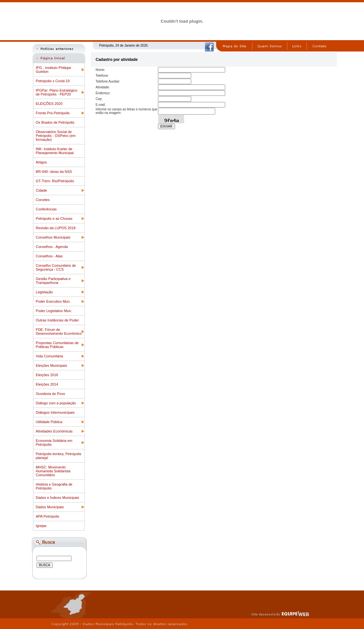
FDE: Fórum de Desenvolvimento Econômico (59, 331)
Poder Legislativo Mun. (54, 311)
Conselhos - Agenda (52, 247)
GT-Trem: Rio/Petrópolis (55, 181)
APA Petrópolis (48, 516)
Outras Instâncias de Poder (57, 320)
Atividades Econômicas (54, 431)
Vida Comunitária (50, 356)
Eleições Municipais (52, 365)
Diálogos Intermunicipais (55, 412)
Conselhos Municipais (53, 237)
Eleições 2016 (47, 375)
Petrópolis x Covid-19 (53, 81)
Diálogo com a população (56, 403)
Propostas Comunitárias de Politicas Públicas (57, 345)
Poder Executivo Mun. (53, 301)
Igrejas (41, 526)
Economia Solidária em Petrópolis (54, 443)
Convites (43, 200)
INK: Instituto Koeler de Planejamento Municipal (55, 151)
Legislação (44, 292)
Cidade (42, 190)
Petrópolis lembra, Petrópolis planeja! (59, 456)
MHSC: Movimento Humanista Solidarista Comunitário (53, 471)
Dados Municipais (50, 507)
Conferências (46, 209)
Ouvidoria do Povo (51, 394)
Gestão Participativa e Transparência (53, 281)
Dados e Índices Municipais (58, 498)
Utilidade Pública (49, 422)
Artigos (41, 162)
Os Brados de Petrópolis (55, 122)
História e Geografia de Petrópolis (54, 486)
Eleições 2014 (47, 384)
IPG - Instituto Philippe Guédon (54, 70)
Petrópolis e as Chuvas (54, 219)
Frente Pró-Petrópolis (53, 113)
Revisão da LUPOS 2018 (56, 228)
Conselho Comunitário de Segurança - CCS (56, 267)
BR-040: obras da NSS (54, 172)
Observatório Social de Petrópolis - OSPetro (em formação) (56, 136)
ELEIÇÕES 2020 (49, 104)
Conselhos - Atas (49, 256)
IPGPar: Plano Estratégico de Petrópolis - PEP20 (57, 92)
